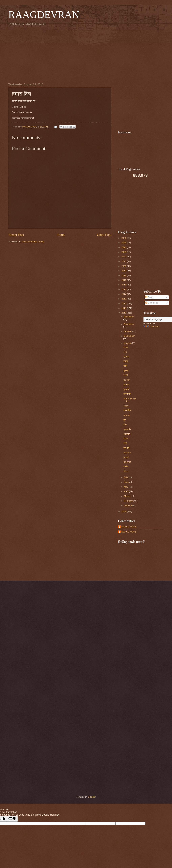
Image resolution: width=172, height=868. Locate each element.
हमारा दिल (127, 410)
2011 (124, 308)
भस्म (125, 366)
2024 (124, 247)
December (129, 317)
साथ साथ (127, 453)
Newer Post (16, 235)
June (127, 482)
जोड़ (125, 352)
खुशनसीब (127, 429)
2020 (124, 266)
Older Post (104, 235)
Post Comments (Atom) (33, 242)
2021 (124, 261)
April (127, 491)
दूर (125, 420)
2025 (124, 243)
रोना (125, 425)
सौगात (126, 471)
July (126, 477)
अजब (126, 439)
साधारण (127, 385)
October (128, 331)
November (129, 324)
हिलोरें (126, 375)
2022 (124, 257)
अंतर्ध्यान (127, 434)
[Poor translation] (12, 819)
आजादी (126, 457)
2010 (124, 313)
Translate (151, 327)
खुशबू (126, 361)
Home (60, 235)
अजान (126, 406)
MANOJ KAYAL (129, 527)
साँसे (125, 443)
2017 (124, 280)
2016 (124, 285)
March (127, 496)
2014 (124, 294)
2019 (124, 271)
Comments (152, 303)
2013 (124, 299)
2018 (124, 275)
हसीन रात (127, 394)
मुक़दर (126, 371)
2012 (124, 303)
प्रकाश (126, 357)
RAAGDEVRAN (44, 15)
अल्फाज (127, 415)
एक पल (126, 448)
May (126, 487)
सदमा (126, 347)
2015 (124, 289)
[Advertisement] (86, 54)
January (128, 505)
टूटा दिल (127, 380)
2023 (124, 252)
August (128, 343)
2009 (124, 511)
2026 (124, 238)
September (129, 336)
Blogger (92, 797)
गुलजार (126, 389)
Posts (149, 297)
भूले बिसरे (127, 462)
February (129, 501)
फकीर (126, 467)
